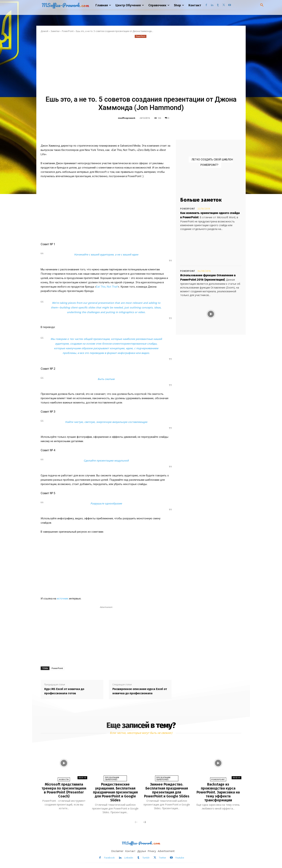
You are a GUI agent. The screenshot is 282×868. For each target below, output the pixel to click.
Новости (64, 780)
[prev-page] (136, 822)
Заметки (55, 31)
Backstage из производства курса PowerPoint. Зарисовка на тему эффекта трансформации (218, 792)
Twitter (162, 858)
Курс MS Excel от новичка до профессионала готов (64, 691)
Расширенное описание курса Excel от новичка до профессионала (140, 691)
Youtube (180, 858)
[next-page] (145, 822)
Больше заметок (201, 200)
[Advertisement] (141, 66)
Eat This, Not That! (107, 287)
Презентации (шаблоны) (112, 779)
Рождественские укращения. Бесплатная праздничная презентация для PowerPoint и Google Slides (115, 792)
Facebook (109, 858)
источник (63, 599)
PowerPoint (68, 31)
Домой (44, 31)
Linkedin (129, 858)
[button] (262, 5)
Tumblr (146, 858)
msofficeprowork (127, 118)
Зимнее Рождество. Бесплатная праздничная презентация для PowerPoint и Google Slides (167, 790)
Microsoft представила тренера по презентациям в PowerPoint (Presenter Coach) (64, 790)
